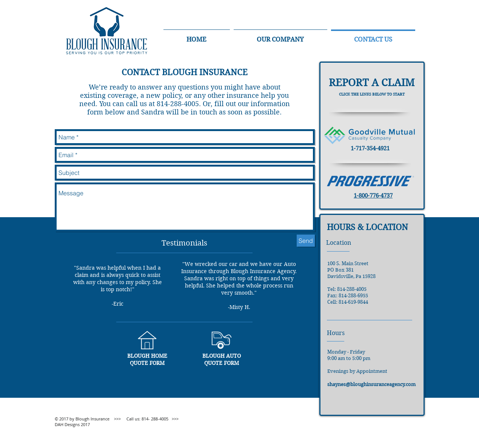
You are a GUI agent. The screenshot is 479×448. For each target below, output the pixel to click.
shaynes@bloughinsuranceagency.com (371, 384)
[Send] (306, 241)
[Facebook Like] (370, 435)
